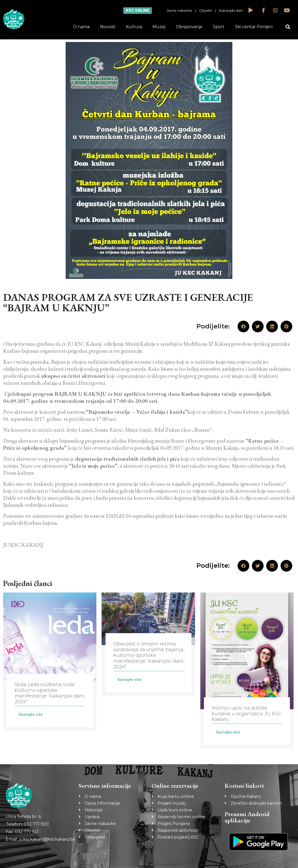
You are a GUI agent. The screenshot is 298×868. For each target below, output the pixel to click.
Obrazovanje (189, 27)
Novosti (108, 27)
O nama (81, 27)
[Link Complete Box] (50, 662)
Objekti (206, 10)
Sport (219, 27)
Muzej (159, 27)
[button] (288, 27)
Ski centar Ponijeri (254, 27)
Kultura (134, 27)
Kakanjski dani (231, 10)
